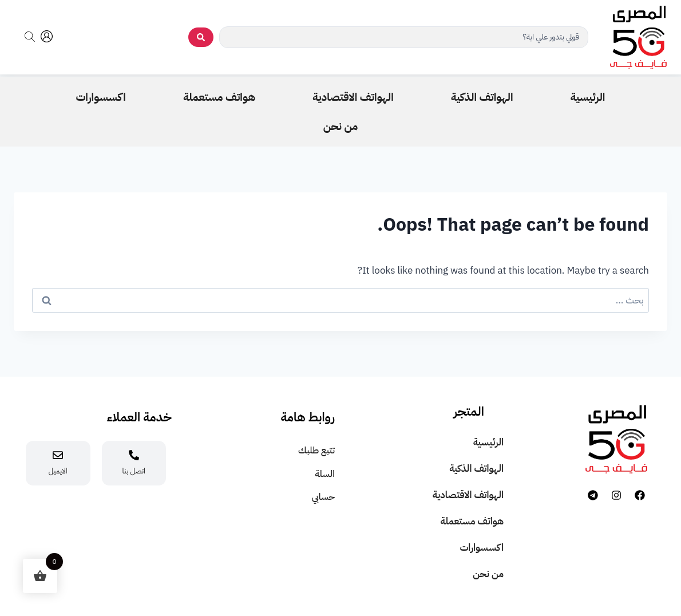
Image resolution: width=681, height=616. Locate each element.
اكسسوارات (482, 548)
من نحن (488, 574)
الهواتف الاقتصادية (468, 495)
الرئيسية (488, 442)
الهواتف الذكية (476, 469)
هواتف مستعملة (472, 521)
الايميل (58, 471)
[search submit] (201, 37)
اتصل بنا (134, 471)
